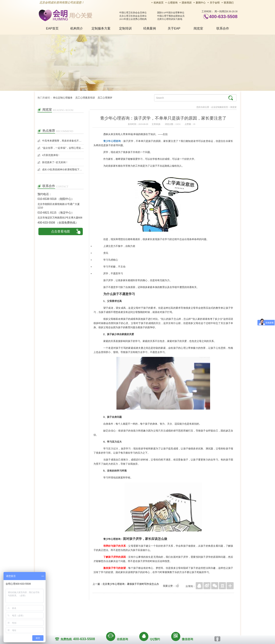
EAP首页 (52, 28)
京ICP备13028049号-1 (151, 619)
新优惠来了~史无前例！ (55, 162)
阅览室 (198, 28)
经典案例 (150, 28)
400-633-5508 (223, 17)
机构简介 (77, 28)
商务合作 (116, 614)
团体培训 (187, 3)
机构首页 (159, 3)
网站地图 (159, 614)
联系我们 (229, 3)
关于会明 (215, 3)
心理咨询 (173, 3)
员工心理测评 (105, 98)
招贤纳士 (130, 614)
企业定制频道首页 (220, 107)
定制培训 (125, 28)
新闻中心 (201, 3)
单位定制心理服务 (63, 98)
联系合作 (223, 28)
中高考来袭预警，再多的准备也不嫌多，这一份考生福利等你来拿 (63, 141)
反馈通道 (145, 614)
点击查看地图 (61, 231)
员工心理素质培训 (85, 98)
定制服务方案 (101, 28)
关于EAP (174, 28)
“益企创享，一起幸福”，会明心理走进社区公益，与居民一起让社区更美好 (63, 148)
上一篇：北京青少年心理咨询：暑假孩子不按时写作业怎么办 (126, 584)
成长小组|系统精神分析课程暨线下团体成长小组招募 (63, 170)
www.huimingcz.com (135, 622)
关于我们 (102, 614)
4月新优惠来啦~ (51, 155)
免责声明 (173, 614)
